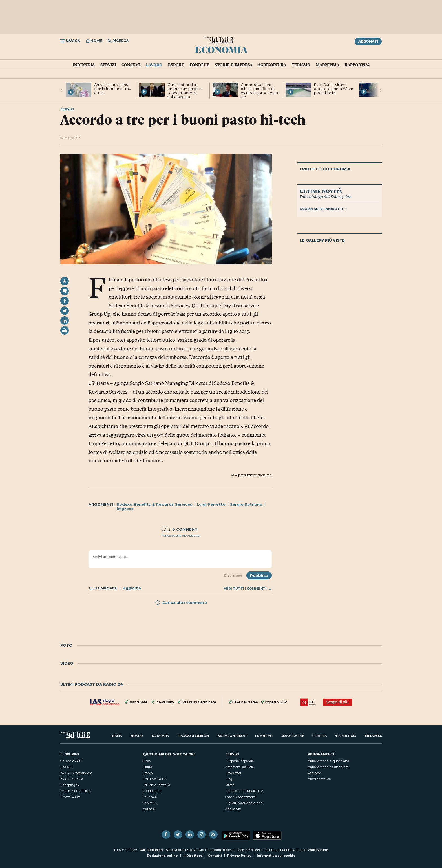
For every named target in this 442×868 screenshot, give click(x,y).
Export (176, 65)
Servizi (108, 65)
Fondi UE (199, 65)
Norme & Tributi (232, 736)
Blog (229, 779)
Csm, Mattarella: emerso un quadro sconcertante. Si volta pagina (184, 91)
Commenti (264, 736)
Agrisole (149, 809)
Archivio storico (319, 779)
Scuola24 (150, 797)
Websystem (318, 850)
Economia (221, 49)
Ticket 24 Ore (70, 797)
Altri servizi (233, 809)
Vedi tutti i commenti (247, 589)
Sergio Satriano (246, 504)
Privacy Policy (239, 856)
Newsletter (233, 773)
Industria (84, 65)
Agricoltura (272, 65)
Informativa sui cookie (276, 856)
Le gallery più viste (322, 240)
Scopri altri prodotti (323, 209)
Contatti (215, 856)
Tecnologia (346, 736)
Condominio (152, 791)
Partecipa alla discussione (180, 536)
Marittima (328, 65)
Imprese (125, 509)
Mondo (137, 736)
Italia (117, 736)
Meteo (230, 785)
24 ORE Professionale (76, 773)
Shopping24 (70, 785)
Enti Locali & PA (155, 779)
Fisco (147, 761)
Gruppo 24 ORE (72, 761)
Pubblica (259, 575)
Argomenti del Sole (239, 767)
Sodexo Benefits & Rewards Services (154, 504)
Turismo (301, 65)
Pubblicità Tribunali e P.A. (245, 791)
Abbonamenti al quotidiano (328, 761)
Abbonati (368, 41)
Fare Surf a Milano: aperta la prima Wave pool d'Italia (334, 89)
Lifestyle (373, 736)
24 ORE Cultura (72, 779)
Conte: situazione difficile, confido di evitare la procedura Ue (259, 91)
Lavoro (154, 65)
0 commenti (180, 529)
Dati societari (151, 850)
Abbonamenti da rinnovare (328, 767)
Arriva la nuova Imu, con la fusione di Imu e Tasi (113, 89)
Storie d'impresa (234, 65)
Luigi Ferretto (211, 504)
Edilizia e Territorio (156, 785)
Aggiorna (132, 588)
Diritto (147, 767)
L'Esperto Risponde (239, 761)
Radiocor (314, 773)
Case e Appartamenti (241, 797)
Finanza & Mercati (193, 736)
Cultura (320, 736)
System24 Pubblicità (76, 791)
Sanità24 (150, 803)
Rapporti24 (357, 65)
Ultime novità (321, 191)
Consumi (131, 65)
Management (292, 736)
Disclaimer (233, 575)
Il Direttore (193, 856)
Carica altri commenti (181, 602)
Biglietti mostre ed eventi (244, 803)
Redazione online (162, 856)
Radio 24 (67, 767)
